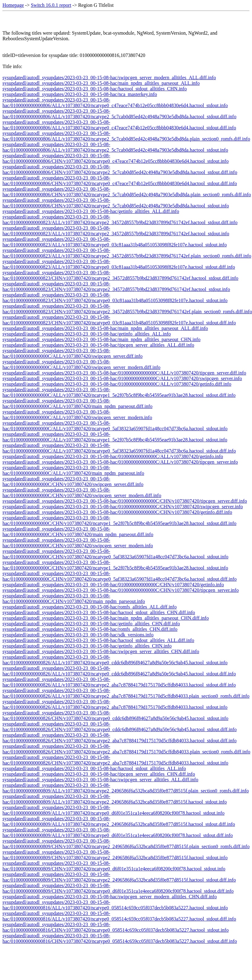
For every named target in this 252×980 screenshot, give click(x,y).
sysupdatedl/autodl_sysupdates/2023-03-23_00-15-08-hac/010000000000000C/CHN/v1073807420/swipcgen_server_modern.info (78, 543)
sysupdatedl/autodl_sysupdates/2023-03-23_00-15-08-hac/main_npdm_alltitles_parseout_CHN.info (101, 339)
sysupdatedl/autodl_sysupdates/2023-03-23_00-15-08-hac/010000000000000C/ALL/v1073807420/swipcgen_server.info (122, 378)
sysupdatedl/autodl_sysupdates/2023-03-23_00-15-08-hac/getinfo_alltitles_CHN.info (87, 646)
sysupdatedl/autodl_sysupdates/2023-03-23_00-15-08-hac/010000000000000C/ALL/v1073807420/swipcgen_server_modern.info (77, 415)
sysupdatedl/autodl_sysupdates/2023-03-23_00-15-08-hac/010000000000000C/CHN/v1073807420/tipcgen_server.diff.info (125, 501)
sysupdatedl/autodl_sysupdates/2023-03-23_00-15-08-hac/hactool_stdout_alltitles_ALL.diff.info (98, 640)
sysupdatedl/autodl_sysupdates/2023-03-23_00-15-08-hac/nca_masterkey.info (80, 94)
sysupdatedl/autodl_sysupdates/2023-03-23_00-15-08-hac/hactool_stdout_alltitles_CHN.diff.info (99, 612)
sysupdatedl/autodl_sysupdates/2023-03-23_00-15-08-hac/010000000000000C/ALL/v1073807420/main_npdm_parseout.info (73, 470)
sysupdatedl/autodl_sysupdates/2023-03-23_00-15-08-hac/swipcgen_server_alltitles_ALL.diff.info (100, 780)
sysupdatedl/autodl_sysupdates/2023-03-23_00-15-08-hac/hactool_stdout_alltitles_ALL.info (94, 768)
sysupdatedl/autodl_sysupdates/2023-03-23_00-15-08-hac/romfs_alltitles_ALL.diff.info (90, 607)
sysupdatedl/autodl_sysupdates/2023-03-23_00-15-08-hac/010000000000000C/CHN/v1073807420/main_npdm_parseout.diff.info (78, 532)
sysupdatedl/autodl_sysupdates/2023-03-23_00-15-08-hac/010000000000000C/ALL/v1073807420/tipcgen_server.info (120, 462)
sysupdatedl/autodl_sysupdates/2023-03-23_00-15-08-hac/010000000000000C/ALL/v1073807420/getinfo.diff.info (117, 384)
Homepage (13, 5)
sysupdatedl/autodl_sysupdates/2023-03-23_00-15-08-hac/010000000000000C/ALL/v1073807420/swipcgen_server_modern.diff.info (81, 364)
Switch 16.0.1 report (51, 5)
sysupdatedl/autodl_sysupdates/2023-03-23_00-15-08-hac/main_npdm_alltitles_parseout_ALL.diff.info (105, 328)
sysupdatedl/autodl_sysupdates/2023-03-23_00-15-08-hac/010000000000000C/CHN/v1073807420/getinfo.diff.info (117, 512)
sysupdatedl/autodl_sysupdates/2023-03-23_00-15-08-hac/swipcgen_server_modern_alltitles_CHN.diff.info (110, 897)
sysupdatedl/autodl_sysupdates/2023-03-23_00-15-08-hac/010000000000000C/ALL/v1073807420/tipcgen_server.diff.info (124, 373)
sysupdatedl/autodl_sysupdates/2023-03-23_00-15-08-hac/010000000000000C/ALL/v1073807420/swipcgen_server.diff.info (73, 353)
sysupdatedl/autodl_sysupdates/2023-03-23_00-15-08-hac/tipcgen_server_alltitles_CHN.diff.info (99, 774)
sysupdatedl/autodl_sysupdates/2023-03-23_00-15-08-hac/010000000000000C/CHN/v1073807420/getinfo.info (113, 585)
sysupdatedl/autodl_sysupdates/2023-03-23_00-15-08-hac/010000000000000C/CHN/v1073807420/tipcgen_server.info (121, 590)
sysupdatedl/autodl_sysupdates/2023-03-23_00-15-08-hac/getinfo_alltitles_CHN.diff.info (91, 624)
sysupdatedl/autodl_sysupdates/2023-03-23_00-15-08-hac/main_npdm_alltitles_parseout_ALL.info (101, 83)
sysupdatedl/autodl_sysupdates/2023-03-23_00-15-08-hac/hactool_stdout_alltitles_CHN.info (95, 89)
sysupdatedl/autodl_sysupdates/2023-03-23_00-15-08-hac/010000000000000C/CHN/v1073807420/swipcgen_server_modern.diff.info (82, 493)
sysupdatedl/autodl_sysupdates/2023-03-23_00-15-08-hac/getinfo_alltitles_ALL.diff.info (91, 211)
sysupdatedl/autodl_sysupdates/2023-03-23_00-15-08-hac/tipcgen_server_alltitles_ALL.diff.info (98, 345)
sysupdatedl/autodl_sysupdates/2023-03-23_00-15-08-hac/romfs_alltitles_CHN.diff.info (90, 629)
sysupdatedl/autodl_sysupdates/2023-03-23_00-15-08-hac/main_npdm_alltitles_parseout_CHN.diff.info (106, 618)
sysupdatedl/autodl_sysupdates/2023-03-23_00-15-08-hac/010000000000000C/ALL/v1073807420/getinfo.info (113, 456)
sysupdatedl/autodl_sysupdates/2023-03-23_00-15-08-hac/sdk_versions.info (78, 635)
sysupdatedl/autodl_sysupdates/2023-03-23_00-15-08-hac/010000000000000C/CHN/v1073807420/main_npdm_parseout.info (74, 598)
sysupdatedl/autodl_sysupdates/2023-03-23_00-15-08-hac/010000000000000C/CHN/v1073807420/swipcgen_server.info (123, 507)
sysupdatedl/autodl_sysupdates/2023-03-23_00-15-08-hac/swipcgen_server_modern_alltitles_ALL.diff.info (109, 78)
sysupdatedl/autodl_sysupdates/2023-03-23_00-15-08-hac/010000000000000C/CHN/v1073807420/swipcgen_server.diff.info (73, 481)
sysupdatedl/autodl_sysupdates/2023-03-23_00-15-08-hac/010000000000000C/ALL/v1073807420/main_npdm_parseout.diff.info (77, 403)
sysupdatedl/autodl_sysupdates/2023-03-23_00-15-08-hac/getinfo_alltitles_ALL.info (87, 334)
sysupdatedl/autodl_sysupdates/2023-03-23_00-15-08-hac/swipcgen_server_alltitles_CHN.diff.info (101, 651)
